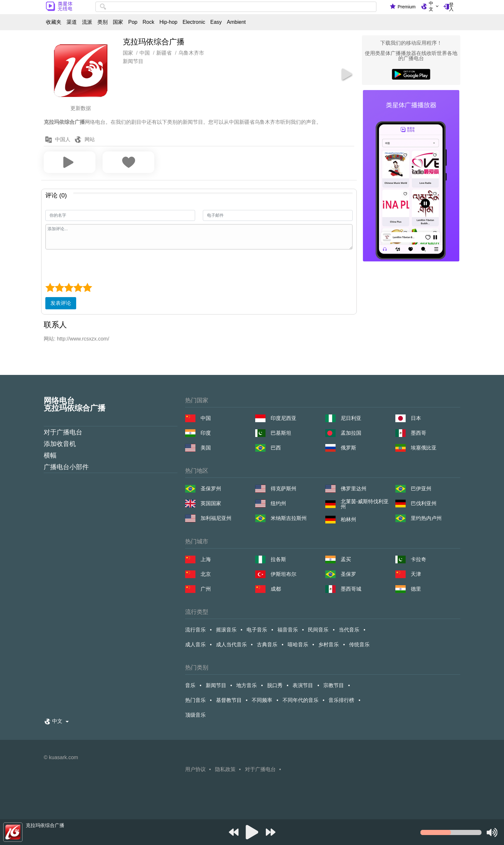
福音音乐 (288, 630)
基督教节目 (229, 700)
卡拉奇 (419, 559)
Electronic (194, 22)
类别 (103, 22)
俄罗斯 (348, 448)
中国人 (63, 139)
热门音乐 (195, 700)
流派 (87, 22)
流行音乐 (195, 630)
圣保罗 (348, 574)
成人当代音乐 (231, 645)
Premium (407, 7)
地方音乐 (247, 685)
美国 (206, 448)
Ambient (236, 22)
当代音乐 (349, 630)
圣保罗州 (211, 489)
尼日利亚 (351, 418)
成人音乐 (195, 645)
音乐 (190, 685)
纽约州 (278, 503)
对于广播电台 (63, 432)
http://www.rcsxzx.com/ (83, 339)
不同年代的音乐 (301, 700)
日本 (416, 418)
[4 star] (78, 287)
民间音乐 (318, 630)
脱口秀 (275, 685)
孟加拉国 (351, 433)
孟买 (346, 559)
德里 (416, 589)
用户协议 (195, 769)
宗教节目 (334, 685)
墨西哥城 (351, 589)
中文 (431, 6)
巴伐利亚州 (424, 503)
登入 (451, 7)
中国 (206, 418)
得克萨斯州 (283, 489)
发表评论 (61, 303)
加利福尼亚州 (216, 518)
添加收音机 (60, 444)
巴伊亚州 (421, 489)
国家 (118, 22)
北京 (206, 574)
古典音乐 (267, 645)
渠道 (72, 22)
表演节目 (303, 685)
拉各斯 (278, 559)
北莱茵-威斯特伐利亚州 (365, 504)
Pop (133, 22)
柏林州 (348, 519)
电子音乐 (257, 630)
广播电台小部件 (66, 467)
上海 (206, 559)
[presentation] (94, 265)
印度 (206, 433)
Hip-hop (168, 22)
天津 (416, 574)
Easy (216, 22)
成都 (276, 589)
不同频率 (262, 700)
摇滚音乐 (226, 630)
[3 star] (69, 287)
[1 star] (50, 287)
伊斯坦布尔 (283, 574)
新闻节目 (133, 61)
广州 (206, 589)
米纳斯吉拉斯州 (289, 518)
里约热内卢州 (426, 518)
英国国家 (211, 503)
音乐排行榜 (341, 700)
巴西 (276, 448)
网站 (90, 139)
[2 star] (59, 287)
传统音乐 (359, 645)
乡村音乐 (328, 645)
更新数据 (81, 108)
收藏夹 (54, 22)
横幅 (50, 455)
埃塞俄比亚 (424, 448)
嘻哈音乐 (298, 645)
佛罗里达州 (354, 489)
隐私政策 (225, 769)
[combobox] (236, 7)
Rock (148, 22)
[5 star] (87, 287)
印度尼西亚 (283, 418)
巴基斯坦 (281, 433)
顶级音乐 (195, 715)
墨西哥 (419, 433)
